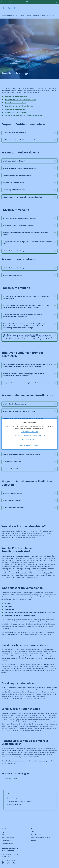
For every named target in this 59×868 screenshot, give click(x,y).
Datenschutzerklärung (25, 445)
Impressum (37, 445)
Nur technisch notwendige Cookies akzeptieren (29, 436)
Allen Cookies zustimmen (29, 432)
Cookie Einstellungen (29, 440)
